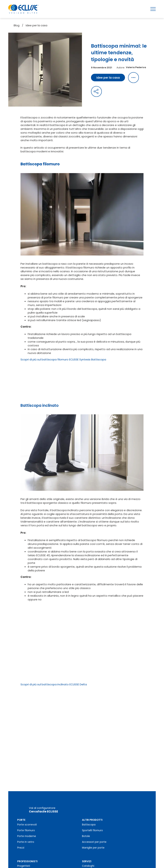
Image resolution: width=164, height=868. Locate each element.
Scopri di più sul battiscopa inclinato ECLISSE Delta (54, 684)
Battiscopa (89, 814)
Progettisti (24, 855)
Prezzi (21, 837)
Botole (86, 825)
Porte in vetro (26, 831)
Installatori (24, 861)
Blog (17, 25)
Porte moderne (27, 825)
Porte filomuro (26, 819)
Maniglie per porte (93, 837)
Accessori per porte (94, 831)
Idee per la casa (37, 25)
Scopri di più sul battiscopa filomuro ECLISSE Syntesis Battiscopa (63, 359)
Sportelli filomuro (92, 819)
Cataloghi (88, 855)
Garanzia (88, 861)
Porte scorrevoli (27, 814)
